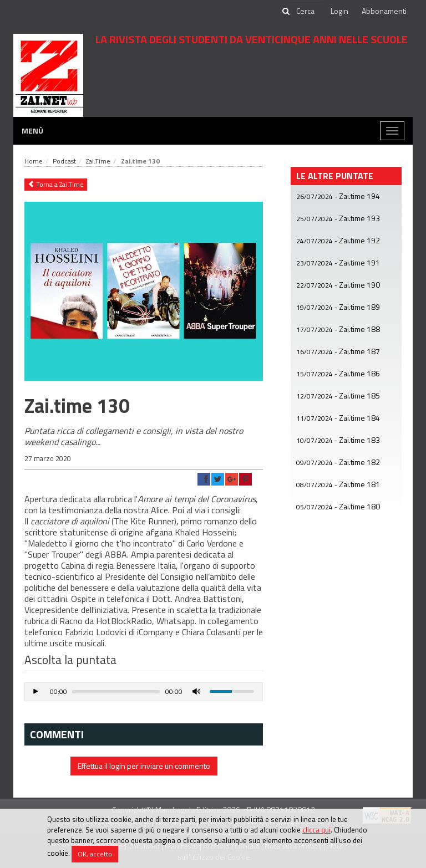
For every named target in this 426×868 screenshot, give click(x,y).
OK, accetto (95, 854)
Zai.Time (98, 161)
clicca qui (316, 830)
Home (34, 161)
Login (339, 11)
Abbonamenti (384, 11)
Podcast (64, 161)
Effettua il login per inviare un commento (144, 766)
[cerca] (306, 11)
